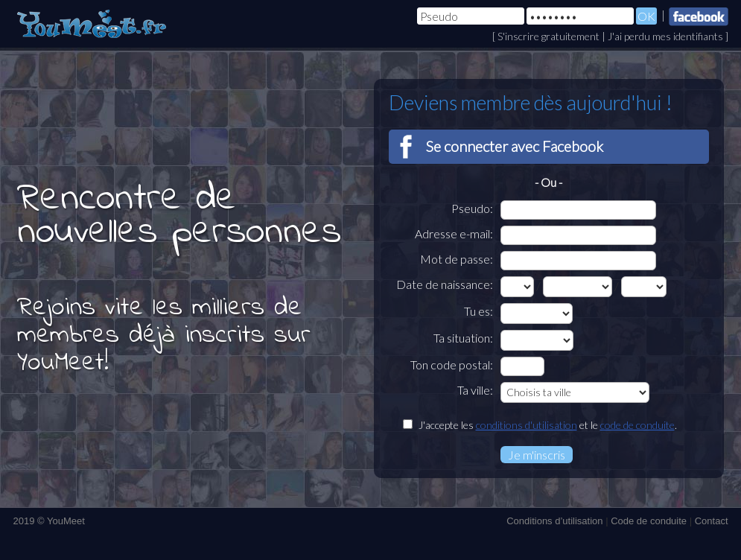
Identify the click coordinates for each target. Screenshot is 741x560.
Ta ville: (475, 390)
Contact (712, 521)
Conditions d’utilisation (554, 521)
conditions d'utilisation (527, 425)
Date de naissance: (445, 284)
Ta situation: (463, 338)
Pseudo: (472, 208)
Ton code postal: (452, 365)
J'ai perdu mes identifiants (665, 36)
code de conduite (637, 425)
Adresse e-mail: (454, 233)
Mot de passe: (457, 259)
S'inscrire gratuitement (548, 36)
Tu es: (478, 311)
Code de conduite (649, 521)
